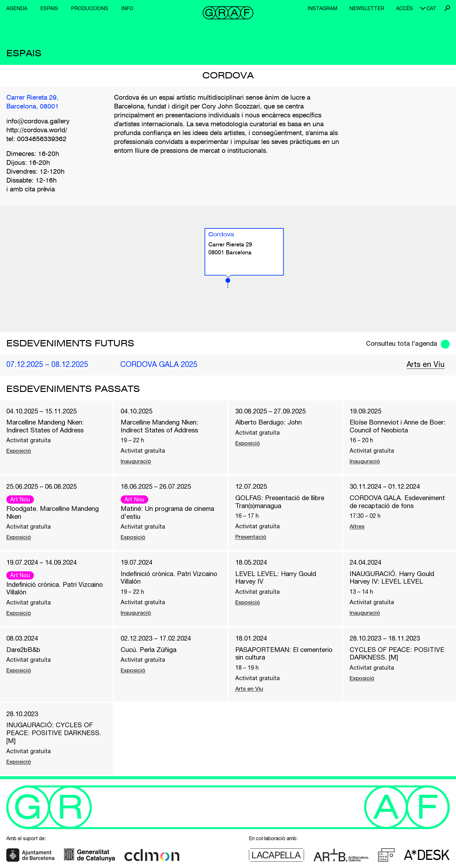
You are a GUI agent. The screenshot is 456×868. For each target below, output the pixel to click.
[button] (228, 283)
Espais (49, 8)
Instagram (322, 8)
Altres (357, 527)
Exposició (19, 452)
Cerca (447, 8)
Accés (405, 8)
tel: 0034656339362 (36, 140)
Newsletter (367, 8)
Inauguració (136, 462)
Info (127, 8)
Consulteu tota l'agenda (401, 344)
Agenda (17, 8)
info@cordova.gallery (38, 122)
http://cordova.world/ (37, 131)
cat (431, 8)
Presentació (251, 538)
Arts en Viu (425, 365)
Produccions (90, 8)
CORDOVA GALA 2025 (159, 365)
